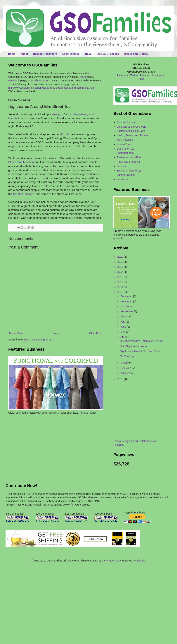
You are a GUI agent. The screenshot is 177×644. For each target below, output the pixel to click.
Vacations (122, 179)
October (125, 306)
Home (12, 54)
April (123, 337)
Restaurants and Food (130, 157)
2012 (121, 379)
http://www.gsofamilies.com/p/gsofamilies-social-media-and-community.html (51, 88)
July (123, 322)
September (127, 311)
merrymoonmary (111, 561)
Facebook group (40, 80)
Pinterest (145, 75)
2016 (121, 277)
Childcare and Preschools (131, 127)
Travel (88, 54)
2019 (121, 262)
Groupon (58, 114)
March (124, 363)
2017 (121, 272)
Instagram (158, 75)
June (124, 327)
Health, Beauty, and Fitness (132, 135)
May (123, 332)
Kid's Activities (125, 140)
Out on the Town (126, 149)
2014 (121, 287)
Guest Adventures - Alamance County (141, 341)
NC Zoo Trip (127, 356)
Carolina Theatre (24, 194)
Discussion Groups (136, 54)
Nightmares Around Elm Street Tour (140, 351)
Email (141, 79)
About (24, 54)
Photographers (125, 153)
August (125, 316)
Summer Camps (126, 175)
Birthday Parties (126, 122)
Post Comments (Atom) (38, 340)
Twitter (134, 75)
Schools (121, 166)
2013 (121, 292)
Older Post (95, 333)
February (126, 368)
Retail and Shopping (128, 162)
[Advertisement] (30, 426)
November (127, 302)
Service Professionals (129, 171)
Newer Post (16, 333)
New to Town (124, 144)
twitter (83, 77)
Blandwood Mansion (21, 162)
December (127, 296)
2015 (121, 282)
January (125, 373)
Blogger (141, 561)
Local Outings (71, 54)
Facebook (14, 80)
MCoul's (65, 134)
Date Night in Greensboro (135, 346)
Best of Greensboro (45, 54)
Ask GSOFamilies (108, 54)
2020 (121, 257)
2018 (121, 267)
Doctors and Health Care (131, 131)
